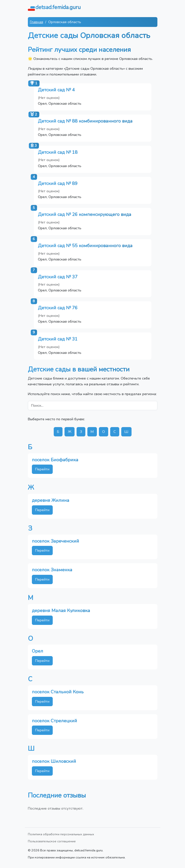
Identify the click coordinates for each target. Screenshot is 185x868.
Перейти (42, 469)
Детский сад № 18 (58, 152)
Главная (37, 22)
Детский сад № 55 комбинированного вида (85, 246)
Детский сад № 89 (58, 183)
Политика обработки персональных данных (61, 834)
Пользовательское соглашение (52, 841)
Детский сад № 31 (58, 339)
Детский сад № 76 (58, 308)
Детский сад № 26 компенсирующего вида (85, 214)
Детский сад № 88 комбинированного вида (85, 121)
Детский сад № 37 (58, 277)
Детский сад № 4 (56, 90)
